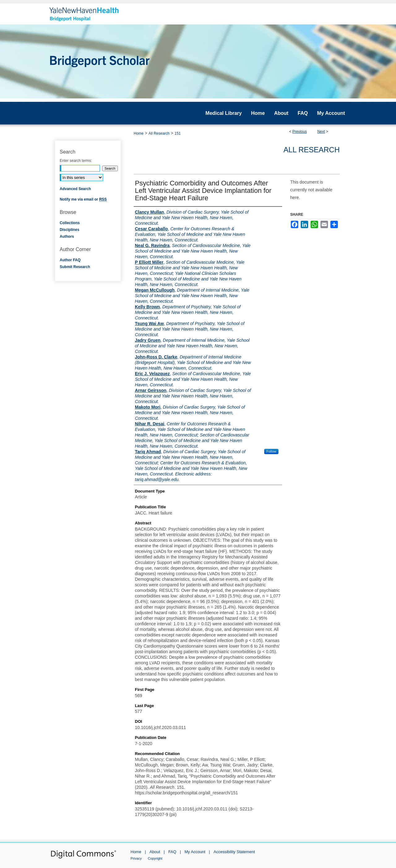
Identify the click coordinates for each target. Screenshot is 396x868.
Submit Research (75, 267)
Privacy (136, 858)
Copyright (155, 858)
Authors (67, 237)
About (155, 852)
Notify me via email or (83, 199)
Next (321, 132)
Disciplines (69, 230)
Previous (300, 132)
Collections (70, 223)
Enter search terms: (76, 161)
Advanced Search (75, 189)
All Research (159, 133)
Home (139, 133)
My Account (195, 852)
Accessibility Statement (234, 852)
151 (178, 133)
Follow (271, 451)
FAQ (172, 852)
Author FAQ (70, 260)
